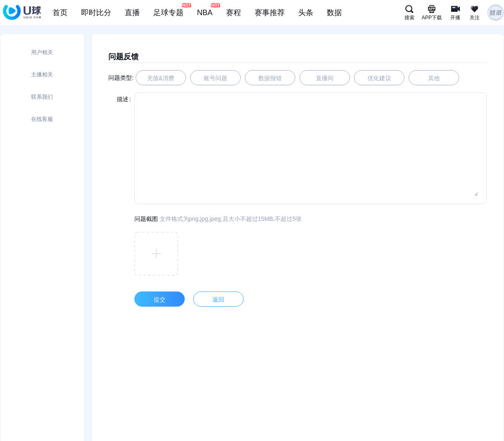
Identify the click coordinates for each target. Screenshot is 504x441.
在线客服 (42, 119)
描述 (123, 99)
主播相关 (42, 75)
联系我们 (42, 97)
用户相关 (42, 52)
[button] (156, 254)
